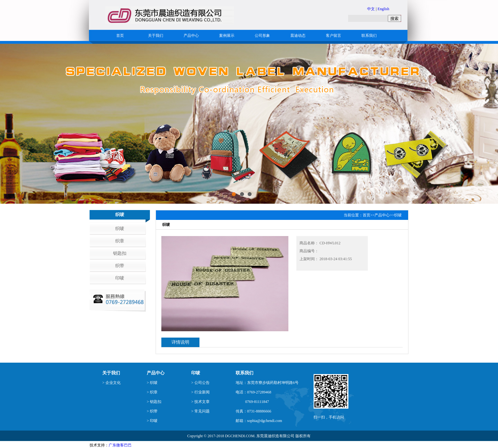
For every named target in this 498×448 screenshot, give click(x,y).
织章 (120, 241)
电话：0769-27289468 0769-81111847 (253, 397)
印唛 (120, 278)
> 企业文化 (111, 383)
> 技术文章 (200, 402)
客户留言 (333, 36)
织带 (120, 266)
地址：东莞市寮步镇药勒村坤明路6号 (267, 383)
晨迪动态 (298, 36)
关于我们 (156, 36)
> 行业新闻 (200, 392)
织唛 (120, 229)
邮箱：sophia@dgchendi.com (259, 421)
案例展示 (227, 36)
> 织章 (152, 392)
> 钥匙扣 (154, 402)
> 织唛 (152, 383)
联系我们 (369, 36)
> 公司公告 (200, 383)
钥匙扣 (120, 253)
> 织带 (152, 411)
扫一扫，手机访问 (329, 417)
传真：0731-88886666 (253, 411)
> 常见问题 (200, 411)
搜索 (394, 19)
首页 (120, 36)
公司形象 (262, 36)
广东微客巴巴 (120, 445)
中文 (371, 9)
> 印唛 (152, 421)
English (384, 9)
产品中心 (191, 36)
